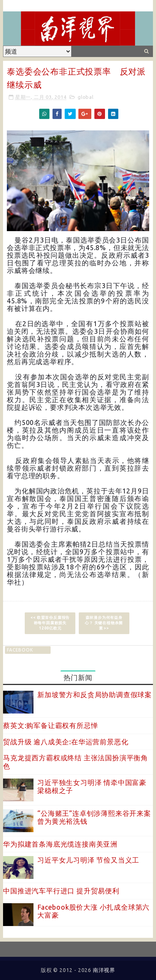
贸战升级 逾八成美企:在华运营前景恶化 (66, 742)
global (86, 97)
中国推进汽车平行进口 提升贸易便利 (61, 891)
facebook (20, 650)
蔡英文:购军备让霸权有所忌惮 (50, 725)
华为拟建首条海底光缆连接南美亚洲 (60, 844)
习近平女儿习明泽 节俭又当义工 (88, 860)
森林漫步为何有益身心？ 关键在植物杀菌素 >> (104, 623)
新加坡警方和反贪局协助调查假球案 (95, 695)
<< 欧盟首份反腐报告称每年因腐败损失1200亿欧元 (50, 623)
